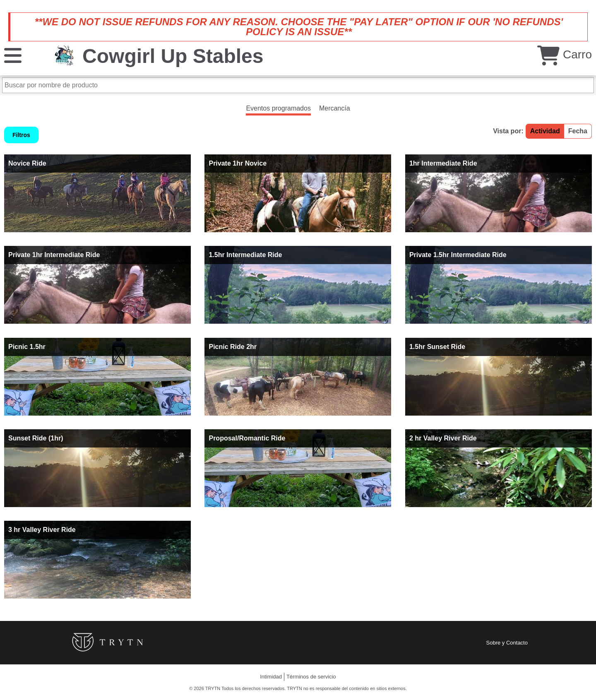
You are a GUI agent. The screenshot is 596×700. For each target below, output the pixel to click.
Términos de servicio (311, 677)
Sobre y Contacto (507, 643)
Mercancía (335, 108)
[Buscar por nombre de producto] (298, 85)
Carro (565, 54)
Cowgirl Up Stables (173, 56)
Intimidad (271, 677)
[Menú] (13, 55)
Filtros (21, 135)
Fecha (578, 131)
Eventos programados (278, 108)
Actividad (545, 131)
